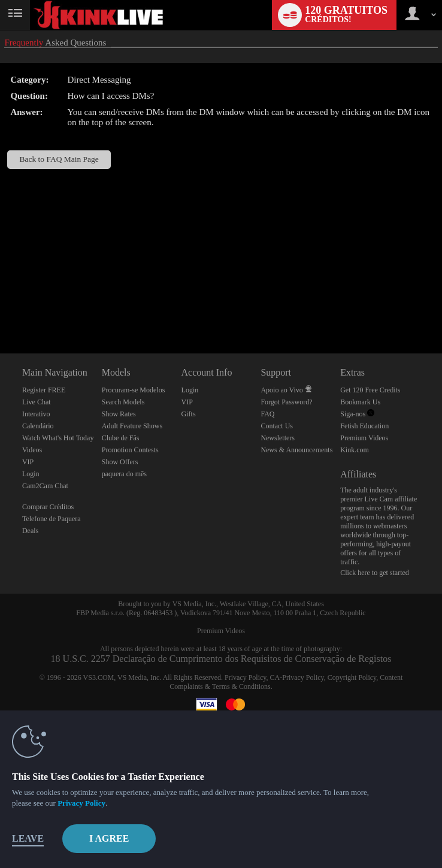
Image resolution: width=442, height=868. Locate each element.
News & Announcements (296, 450)
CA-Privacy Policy (297, 678)
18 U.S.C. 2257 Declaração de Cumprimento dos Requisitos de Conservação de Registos (221, 659)
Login (31, 474)
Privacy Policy (246, 678)
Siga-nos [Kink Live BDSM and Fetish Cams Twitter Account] (357, 414)
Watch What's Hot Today (58, 438)
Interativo (36, 414)
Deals (30, 531)
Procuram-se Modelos (134, 390)
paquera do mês (124, 474)
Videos (32, 450)
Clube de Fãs (121, 438)
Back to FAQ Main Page (59, 159)
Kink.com (355, 450)
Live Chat (37, 402)
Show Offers (120, 462)
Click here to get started (375, 573)
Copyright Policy (352, 678)
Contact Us (277, 426)
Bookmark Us (360, 402)
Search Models (123, 402)
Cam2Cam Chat (45, 486)
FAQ (267, 414)
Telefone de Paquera (52, 519)
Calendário (38, 426)
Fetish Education (364, 426)
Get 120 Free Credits (370, 390)
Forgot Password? (286, 402)
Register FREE (44, 390)
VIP (28, 462)
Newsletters (278, 438)
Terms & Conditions (241, 686)
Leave (28, 838)
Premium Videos (364, 438)
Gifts (189, 414)
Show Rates (119, 414)
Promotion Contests (130, 450)
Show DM (0, 309)
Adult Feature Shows (132, 426)
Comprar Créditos (48, 507)
